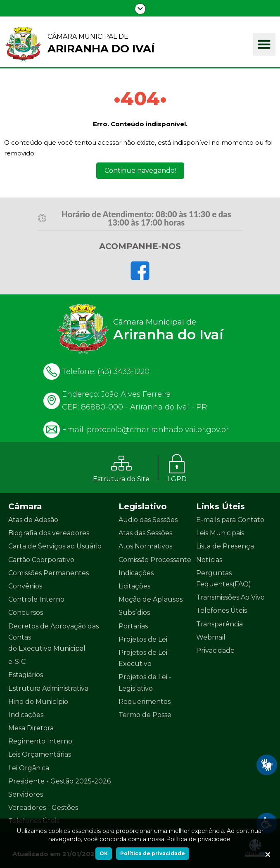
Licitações (134, 586)
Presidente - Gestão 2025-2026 (59, 781)
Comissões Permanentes (49, 573)
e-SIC (17, 662)
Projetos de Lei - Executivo (145, 658)
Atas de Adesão (33, 520)
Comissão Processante (155, 560)
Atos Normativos (145, 546)
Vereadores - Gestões (43, 808)
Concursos (26, 613)
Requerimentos (145, 702)
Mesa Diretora (31, 728)
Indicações (26, 715)
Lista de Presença (225, 546)
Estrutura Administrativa (48, 688)
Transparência (219, 624)
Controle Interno (36, 599)
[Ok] (268, 856)
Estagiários (26, 675)
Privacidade (215, 650)
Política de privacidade (153, 853)
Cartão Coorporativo (41, 560)
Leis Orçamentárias (40, 754)
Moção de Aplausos (151, 599)
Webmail (211, 637)
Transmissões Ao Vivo (230, 597)
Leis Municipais (220, 533)
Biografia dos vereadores (49, 533)
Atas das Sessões (145, 533)
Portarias (133, 626)
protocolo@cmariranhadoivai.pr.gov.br (158, 430)
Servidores (26, 794)
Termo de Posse (145, 715)
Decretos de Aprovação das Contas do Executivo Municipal (53, 637)
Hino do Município (38, 702)
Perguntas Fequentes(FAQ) (224, 579)
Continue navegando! (140, 171)
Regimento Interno (40, 741)
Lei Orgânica (29, 768)
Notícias (209, 560)
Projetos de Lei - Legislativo (145, 682)
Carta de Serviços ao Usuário (55, 546)
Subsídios (134, 613)
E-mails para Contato (230, 520)
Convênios (25, 586)
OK (104, 853)
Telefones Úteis (222, 610)
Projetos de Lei (143, 639)
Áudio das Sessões (148, 520)
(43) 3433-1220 (123, 372)
